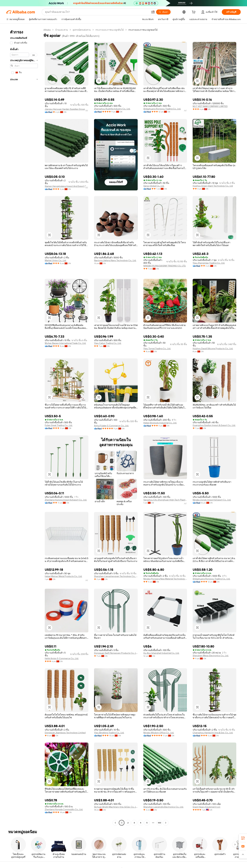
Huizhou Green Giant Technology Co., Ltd (213, 186)
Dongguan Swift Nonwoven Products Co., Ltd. (116, 653)
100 (159, 823)
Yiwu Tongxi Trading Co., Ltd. (157, 348)
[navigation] (24, 427)
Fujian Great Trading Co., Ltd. (59, 425)
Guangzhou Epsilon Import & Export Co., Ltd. (214, 425)
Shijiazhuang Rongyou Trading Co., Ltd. (162, 109)
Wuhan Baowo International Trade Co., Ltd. (65, 343)
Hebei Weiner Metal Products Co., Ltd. (63, 576)
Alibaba (47, 30)
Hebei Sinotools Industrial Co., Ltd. (160, 423)
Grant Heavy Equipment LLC (207, 807)
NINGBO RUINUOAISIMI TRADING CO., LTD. (165, 266)
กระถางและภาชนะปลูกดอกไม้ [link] (143, 30)
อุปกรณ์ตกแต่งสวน (82, 30)
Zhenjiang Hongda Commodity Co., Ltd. (64, 809)
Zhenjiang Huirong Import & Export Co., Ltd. (66, 500)
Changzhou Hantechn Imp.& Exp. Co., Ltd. (213, 733)
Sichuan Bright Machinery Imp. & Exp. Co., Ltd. (116, 807)
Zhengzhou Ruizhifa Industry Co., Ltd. (112, 109)
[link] (243, 838)
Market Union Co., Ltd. (56, 260)
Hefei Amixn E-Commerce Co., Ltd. (62, 658)
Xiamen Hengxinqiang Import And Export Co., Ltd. (67, 186)
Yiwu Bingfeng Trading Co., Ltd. (109, 733)
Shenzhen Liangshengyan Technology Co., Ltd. (116, 576)
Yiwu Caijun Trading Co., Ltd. (108, 343)
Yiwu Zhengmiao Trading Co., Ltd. (209, 263)
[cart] (194, 12)
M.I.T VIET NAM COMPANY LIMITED (210, 106)
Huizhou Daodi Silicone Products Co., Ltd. (213, 348)
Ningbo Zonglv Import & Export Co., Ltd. (212, 500)
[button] (153, 12)
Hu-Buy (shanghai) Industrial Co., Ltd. (161, 653)
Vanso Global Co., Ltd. (154, 186)
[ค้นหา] (163, 12)
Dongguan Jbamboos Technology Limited (65, 733)
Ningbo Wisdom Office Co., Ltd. (159, 733)
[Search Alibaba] (97, 12)
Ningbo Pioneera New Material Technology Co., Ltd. (165, 579)
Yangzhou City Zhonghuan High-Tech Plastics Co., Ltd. (165, 500)
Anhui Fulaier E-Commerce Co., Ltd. (111, 426)
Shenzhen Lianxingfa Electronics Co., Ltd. (163, 807)
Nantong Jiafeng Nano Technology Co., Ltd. (115, 260)
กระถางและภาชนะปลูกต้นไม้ (110, 30)
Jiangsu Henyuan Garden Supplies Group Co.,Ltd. (67, 109)
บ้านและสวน (62, 30)
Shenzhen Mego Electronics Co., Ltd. (211, 656)
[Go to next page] (166, 823)
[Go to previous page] (115, 823)
